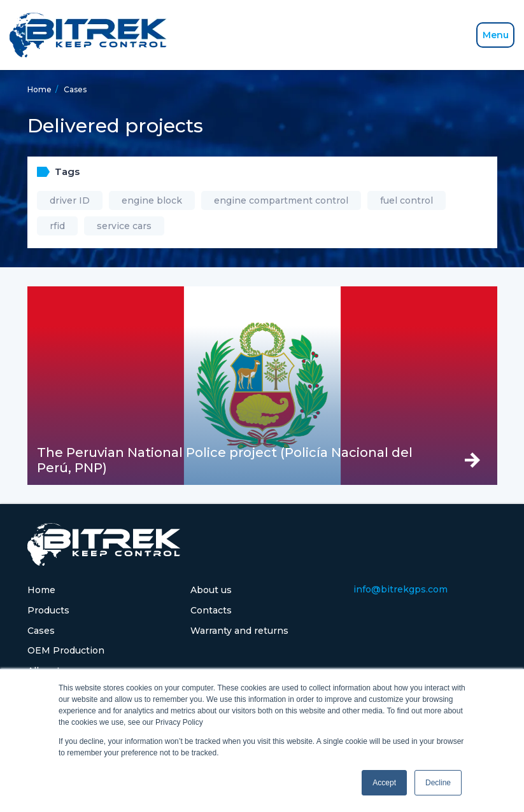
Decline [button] (438, 783)
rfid (57, 226)
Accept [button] (384, 783)
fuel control (407, 200)
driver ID (70, 200)
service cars (124, 226)
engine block (152, 200)
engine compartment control (281, 200)
